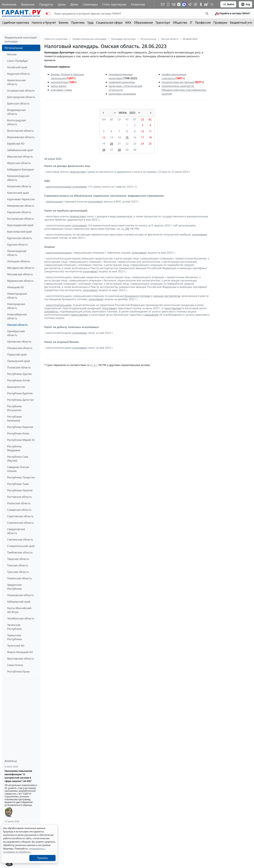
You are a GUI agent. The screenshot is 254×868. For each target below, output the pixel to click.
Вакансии (28, 4)
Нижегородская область (17, 296)
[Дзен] (179, 4)
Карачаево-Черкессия (21, 199)
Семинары (90, 4)
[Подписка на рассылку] (163, 4)
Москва (12, 54)
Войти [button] (228, 4)
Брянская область (18, 104)
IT (191, 22)
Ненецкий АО (16, 287)
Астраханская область (21, 91)
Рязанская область (19, 503)
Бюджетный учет (242, 22)
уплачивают (80, 187)
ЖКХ (128, 22)
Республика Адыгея (19, 374)
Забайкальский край (20, 150)
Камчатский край (18, 193)
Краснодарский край (20, 225)
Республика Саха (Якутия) (18, 459)
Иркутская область (19, 163)
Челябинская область (21, 618)
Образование (143, 22)
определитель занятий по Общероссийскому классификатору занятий (184, 90)
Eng (245, 4)
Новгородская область (16, 306)
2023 (132, 113)
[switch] (48, 14)
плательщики (54, 202)
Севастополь (15, 665)
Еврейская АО (16, 144)
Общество (180, 22)
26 (104, 150)
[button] (232, 14)
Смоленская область (20, 540)
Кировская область (19, 212)
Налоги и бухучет (44, 22)
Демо (74, 4)
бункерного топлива (137, 296)
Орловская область (19, 342)
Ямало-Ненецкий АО (20, 652)
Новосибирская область (17, 316)
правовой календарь (122, 82)
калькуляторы (59, 82)
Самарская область (19, 510)
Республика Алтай (18, 380)
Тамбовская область (20, 552)
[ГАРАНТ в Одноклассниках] (201, 4)
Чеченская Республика (14, 627)
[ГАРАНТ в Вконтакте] (174, 4)
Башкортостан (16, 387)
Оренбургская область (16, 333)
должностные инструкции (178, 82)
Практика (78, 22)
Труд (90, 22)
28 (119, 150)
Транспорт (163, 22)
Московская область (20, 274)
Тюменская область (19, 578)
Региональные (14, 48)
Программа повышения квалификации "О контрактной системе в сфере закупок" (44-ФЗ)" (18, 776)
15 (127, 137)
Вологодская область (20, 131)
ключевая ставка (61, 90)
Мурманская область (20, 281)
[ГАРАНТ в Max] (184, 4)
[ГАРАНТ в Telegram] (190, 4)
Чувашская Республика (14, 637)
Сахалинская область (20, 523)
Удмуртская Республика (14, 587)
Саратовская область (20, 516)
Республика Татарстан (21, 477)
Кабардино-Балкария (20, 169)
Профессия (203, 22)
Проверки (220, 22)
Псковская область (19, 367)
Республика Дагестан (20, 400)
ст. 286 (125, 229)
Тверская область (18, 559)
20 (111, 144)
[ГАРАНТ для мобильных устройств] (168, 4)
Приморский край (18, 361)
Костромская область (21, 219)
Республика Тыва (18, 484)
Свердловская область (16, 531)
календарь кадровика (122, 94)
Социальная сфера (109, 22)
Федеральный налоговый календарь (21, 39)
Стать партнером (114, 4)
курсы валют (59, 86)
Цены (62, 4)
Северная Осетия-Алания (18, 469)
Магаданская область (21, 268)
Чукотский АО (16, 646)
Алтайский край (17, 67)
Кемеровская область (21, 206)
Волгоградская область (16, 122)
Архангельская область (16, 82)
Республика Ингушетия (14, 408)
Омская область (17, 325)
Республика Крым (18, 671)
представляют (173, 308)
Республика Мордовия (14, 448)
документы (51, 311)
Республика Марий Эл (21, 440)
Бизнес (64, 22)
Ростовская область (19, 497)
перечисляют (78, 172)
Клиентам (138, 4)
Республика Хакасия (20, 490)
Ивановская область (20, 157)
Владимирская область (16, 112)
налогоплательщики (59, 187)
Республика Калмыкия (14, 419)
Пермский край (17, 355)
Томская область (18, 565)
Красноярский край (19, 232)
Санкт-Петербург (18, 61)
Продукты (46, 4)
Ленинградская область (17, 253)
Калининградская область (18, 178)
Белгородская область (21, 97)
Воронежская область (21, 137)
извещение (151, 315)
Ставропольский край (21, 546)
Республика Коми (18, 433)
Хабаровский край (19, 602)
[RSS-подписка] (212, 4)
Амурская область (18, 74)
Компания (9, 4)
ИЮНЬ (123, 113)
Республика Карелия (20, 427)
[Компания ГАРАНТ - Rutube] (206, 4)
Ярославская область (20, 659)
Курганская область (20, 238)
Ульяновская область (20, 595)
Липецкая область (19, 261)
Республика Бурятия (20, 393)
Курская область (17, 245)
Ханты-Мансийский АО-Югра (19, 610)
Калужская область (19, 186)
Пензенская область (20, 348)
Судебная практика (16, 22)
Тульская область (18, 572)
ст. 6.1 (94, 365)
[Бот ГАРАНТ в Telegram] (195, 4)
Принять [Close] (43, 858)
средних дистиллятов (167, 296)
